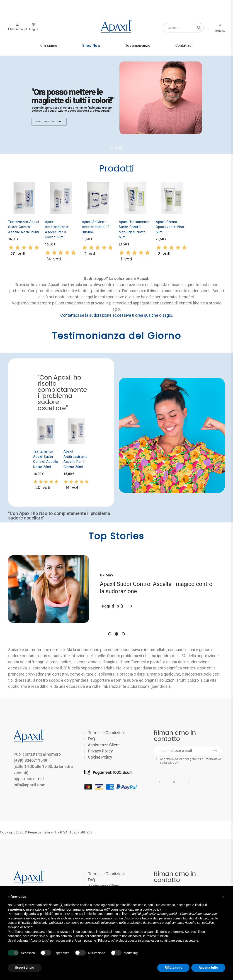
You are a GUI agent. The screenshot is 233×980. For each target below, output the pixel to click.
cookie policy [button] (152, 909)
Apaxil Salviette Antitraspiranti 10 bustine (96, 227)
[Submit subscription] (215, 751)
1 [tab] (110, 634)
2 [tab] (117, 634)
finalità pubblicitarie (34, 923)
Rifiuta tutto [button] (174, 968)
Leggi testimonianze (49, 122)
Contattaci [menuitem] (184, 45)
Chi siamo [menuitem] (49, 45)
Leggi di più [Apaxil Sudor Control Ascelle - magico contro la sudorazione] (116, 606)
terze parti (78, 914)
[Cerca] (183, 28)
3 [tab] (123, 634)
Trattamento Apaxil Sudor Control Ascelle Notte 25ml (24, 227)
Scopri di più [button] (25, 968)
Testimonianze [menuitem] (138, 45)
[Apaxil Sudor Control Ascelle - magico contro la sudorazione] (49, 589)
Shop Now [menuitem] (91, 45)
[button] (223, 897)
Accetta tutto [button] (208, 968)
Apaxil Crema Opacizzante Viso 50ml (170, 227)
